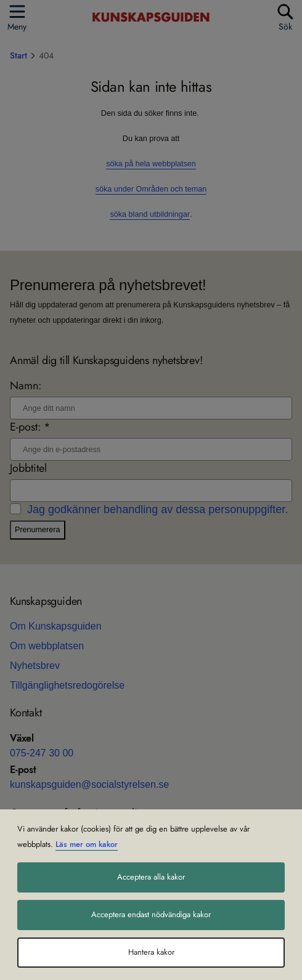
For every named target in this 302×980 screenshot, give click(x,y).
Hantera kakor (151, 952)
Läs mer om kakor (87, 844)
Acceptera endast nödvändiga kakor (151, 915)
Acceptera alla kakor (151, 877)
